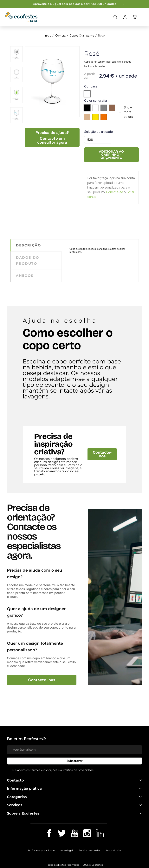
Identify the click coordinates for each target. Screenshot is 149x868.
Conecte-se (115, 192)
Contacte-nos (102, 454)
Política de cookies (89, 850)
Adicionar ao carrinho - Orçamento (111, 155)
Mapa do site (113, 850)
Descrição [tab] (28, 245)
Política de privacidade (78, 770)
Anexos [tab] (25, 276)
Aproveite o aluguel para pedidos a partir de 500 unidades (74, 4)
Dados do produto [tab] (27, 261)
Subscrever (74, 761)
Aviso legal (67, 850)
